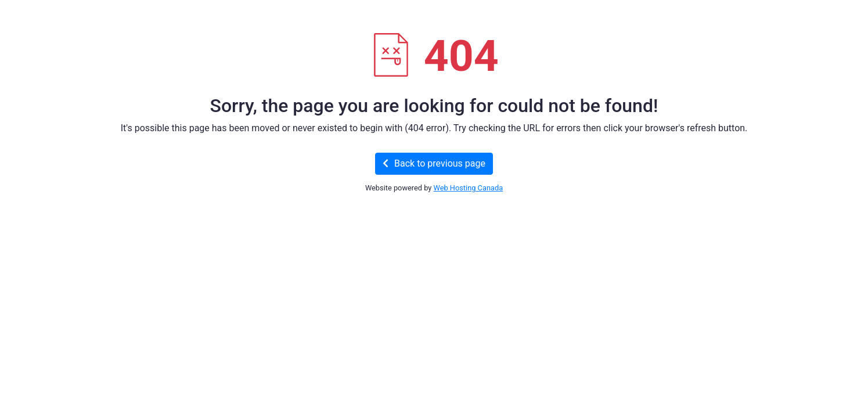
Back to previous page (434, 163)
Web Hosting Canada (469, 188)
